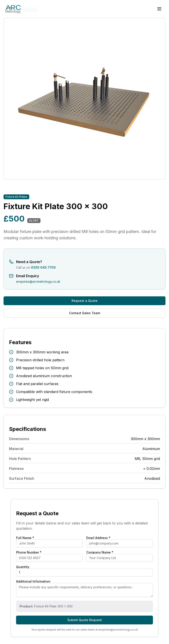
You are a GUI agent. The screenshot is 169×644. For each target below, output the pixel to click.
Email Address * (98, 538)
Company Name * (100, 552)
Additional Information (33, 581)
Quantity (23, 567)
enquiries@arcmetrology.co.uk (38, 281)
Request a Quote (84, 301)
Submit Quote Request (85, 620)
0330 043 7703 (43, 267)
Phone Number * (29, 552)
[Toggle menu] (159, 9)
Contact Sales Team (85, 313)
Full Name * (25, 538)
